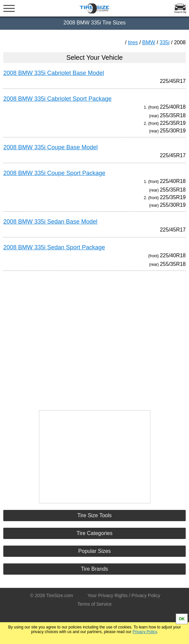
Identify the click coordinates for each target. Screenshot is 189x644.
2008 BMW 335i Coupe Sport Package (54, 173)
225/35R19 (173, 123)
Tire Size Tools (94, 515)
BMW (149, 42)
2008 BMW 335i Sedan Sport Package (54, 247)
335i (165, 42)
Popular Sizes (94, 551)
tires (133, 42)
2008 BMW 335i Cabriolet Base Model (54, 73)
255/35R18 (173, 115)
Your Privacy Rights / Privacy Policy (124, 595)
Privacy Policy (145, 632)
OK (182, 619)
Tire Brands (94, 569)
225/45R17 (173, 81)
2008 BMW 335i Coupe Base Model (50, 147)
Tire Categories (94, 533)
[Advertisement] (95, 338)
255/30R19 (173, 131)
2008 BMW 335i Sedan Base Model (50, 222)
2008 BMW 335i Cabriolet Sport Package (57, 99)
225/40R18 (173, 107)
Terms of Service (94, 604)
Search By (180, 12)
